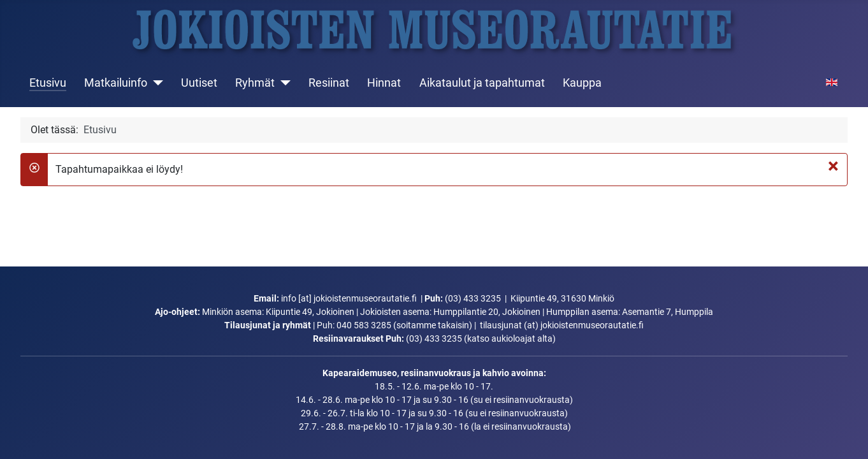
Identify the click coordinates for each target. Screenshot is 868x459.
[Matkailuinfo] (155, 83)
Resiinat (329, 83)
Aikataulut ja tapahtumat (482, 83)
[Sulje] (833, 166)
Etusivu (48, 83)
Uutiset (199, 83)
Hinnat (384, 83)
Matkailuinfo (116, 83)
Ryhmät (255, 83)
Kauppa (582, 83)
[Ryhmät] (283, 83)
